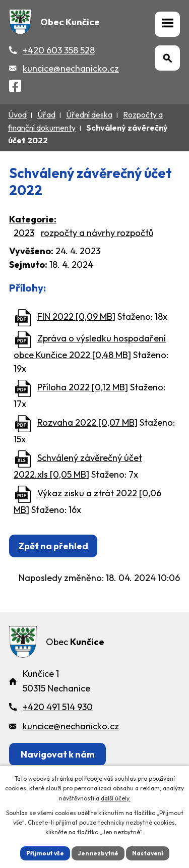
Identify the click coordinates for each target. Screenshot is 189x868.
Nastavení (148, 853)
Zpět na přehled (53, 546)
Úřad (46, 114)
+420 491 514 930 (58, 707)
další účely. (116, 798)
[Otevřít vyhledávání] (167, 58)
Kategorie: (33, 219)
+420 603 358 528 (59, 50)
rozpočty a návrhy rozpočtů (97, 233)
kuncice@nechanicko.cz (71, 68)
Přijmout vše (45, 853)
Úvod (17, 114)
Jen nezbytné (98, 853)
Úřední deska (89, 114)
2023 (24, 233)
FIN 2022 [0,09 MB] (76, 316)
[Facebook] (15, 88)
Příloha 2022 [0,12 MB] (83, 387)
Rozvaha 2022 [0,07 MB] (87, 422)
